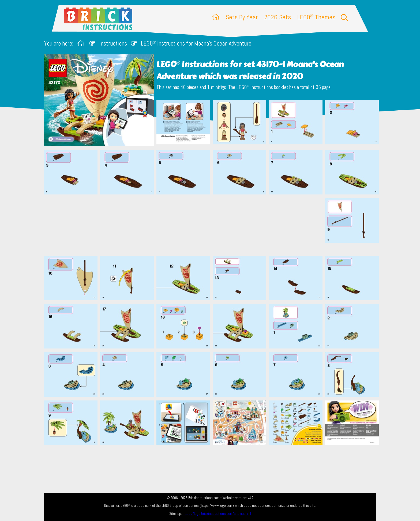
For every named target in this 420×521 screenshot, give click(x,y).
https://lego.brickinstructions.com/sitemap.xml (217, 514)
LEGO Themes (316, 17)
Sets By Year (242, 17)
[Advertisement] (213, 225)
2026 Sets (277, 17)
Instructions (113, 44)
